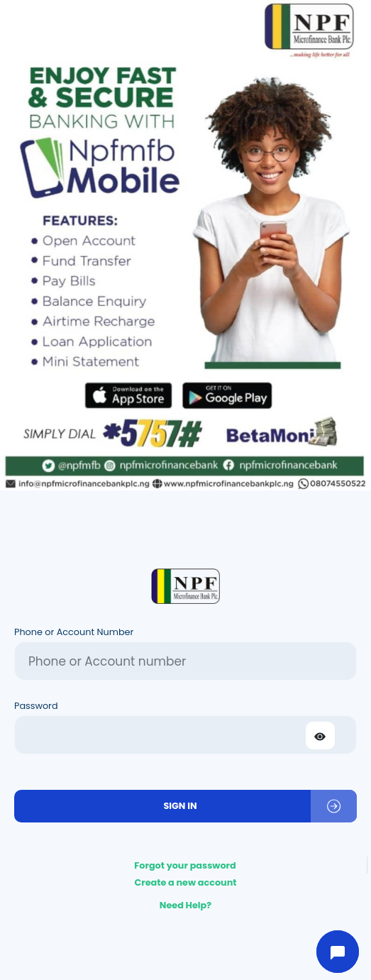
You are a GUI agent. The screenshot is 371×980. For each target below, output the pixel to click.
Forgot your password (185, 865)
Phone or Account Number (74, 632)
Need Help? (185, 905)
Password (36, 706)
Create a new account (185, 882)
